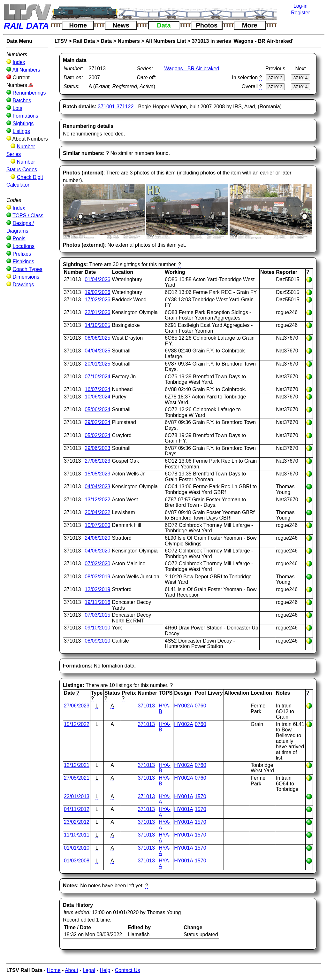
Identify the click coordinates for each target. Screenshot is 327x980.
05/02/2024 (97, 435)
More (250, 25)
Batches (22, 100)
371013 (146, 706)
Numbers (129, 41)
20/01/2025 (97, 364)
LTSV (61, 41)
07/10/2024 (97, 377)
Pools (19, 239)
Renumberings (29, 93)
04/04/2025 (97, 351)
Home (78, 25)
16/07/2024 (97, 389)
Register (300, 13)
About (72, 970)
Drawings (23, 285)
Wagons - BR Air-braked (192, 69)
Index (19, 62)
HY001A (184, 796)
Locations (23, 246)
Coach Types (27, 269)
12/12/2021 (77, 765)
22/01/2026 (97, 312)
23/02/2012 (77, 822)
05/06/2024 (97, 409)
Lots (17, 108)
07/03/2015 (97, 615)
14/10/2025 (97, 325)
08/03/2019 (97, 577)
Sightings (23, 123)
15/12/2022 (77, 724)
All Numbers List (166, 41)
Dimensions (26, 277)
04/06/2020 (97, 551)
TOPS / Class (28, 216)
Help (105, 970)
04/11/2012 (77, 809)
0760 (201, 706)
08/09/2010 (97, 641)
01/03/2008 (77, 861)
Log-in (300, 6)
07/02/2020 (97, 563)
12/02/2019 (97, 589)
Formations (25, 116)
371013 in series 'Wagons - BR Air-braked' (243, 41)
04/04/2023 (97, 486)
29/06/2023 (97, 448)
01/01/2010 (77, 848)
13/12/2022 (97, 500)
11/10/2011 (77, 835)
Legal (89, 970)
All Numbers (26, 70)
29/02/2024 (97, 422)
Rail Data (84, 41)
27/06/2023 (97, 461)
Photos (207, 25)
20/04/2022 (97, 512)
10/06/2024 (97, 397)
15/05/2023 (97, 474)
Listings (21, 131)
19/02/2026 (97, 292)
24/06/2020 (97, 538)
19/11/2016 (97, 602)
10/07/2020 (97, 525)
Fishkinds (23, 262)
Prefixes (22, 254)
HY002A (184, 706)
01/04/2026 (97, 279)
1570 (201, 796)
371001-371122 (116, 107)
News (121, 25)
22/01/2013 (77, 796)
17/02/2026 (97, 300)
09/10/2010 (97, 628)
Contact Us (127, 970)
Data (164, 25)
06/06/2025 (97, 338)
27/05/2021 (77, 778)
